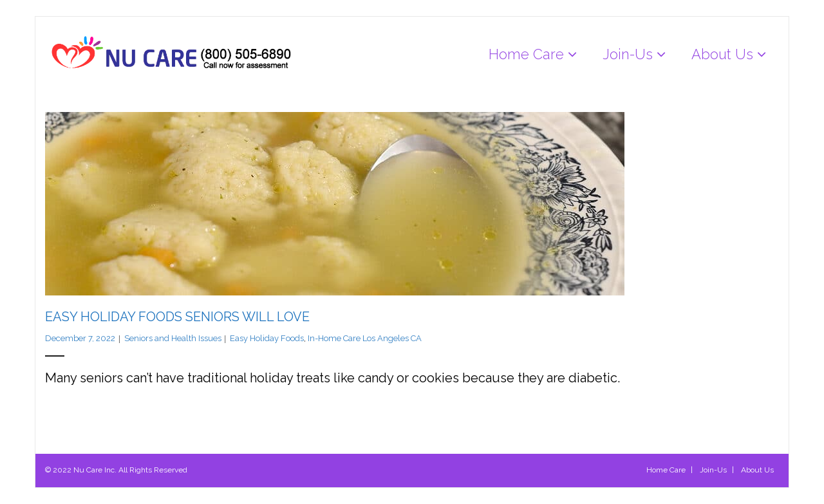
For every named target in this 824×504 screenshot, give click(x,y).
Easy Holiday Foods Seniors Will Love (177, 317)
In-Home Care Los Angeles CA (365, 338)
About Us (757, 470)
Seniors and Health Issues (173, 338)
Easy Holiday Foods (267, 338)
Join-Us (713, 470)
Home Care (666, 470)
